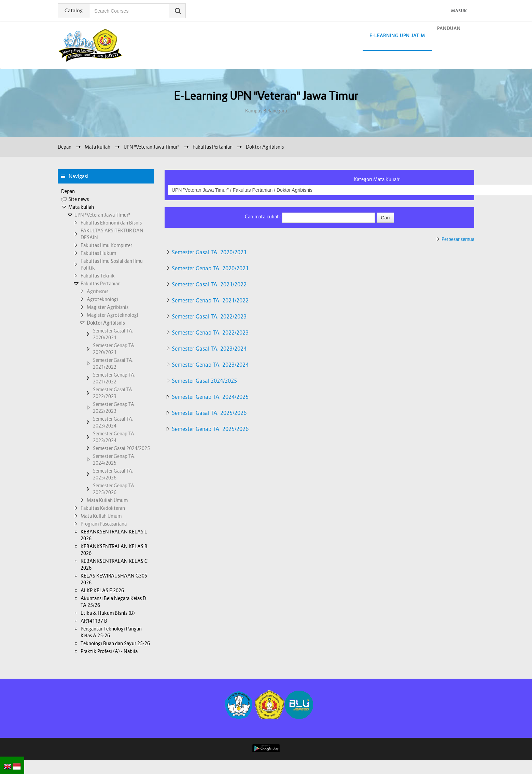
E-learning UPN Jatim (397, 36)
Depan (68, 191)
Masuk (459, 11)
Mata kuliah (81, 207)
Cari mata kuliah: (263, 217)
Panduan (449, 29)
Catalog (74, 10)
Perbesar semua (458, 239)
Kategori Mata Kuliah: (377, 179)
